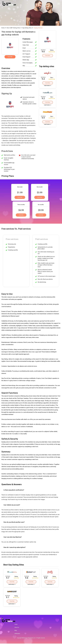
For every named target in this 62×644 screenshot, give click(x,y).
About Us (17, 628)
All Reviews (17, 634)
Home (16, 625)
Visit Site (48, 56)
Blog (16, 631)
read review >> (48, 86)
